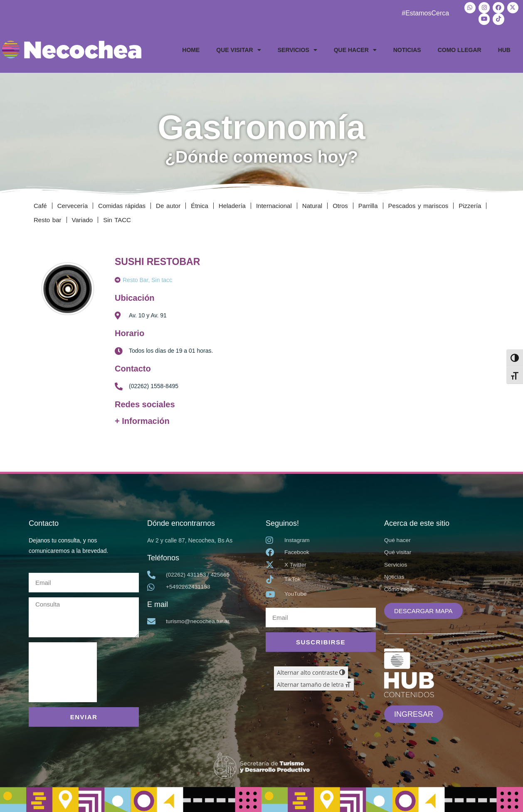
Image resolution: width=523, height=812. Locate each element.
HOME (191, 49)
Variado (83, 219)
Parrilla (368, 204)
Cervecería (73, 204)
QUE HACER (355, 49)
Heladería (232, 204)
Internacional (274, 204)
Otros (340, 204)
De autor (168, 204)
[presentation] (63, 671)
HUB (504, 49)
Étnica (200, 204)
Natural (312, 204)
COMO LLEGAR (460, 49)
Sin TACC (117, 219)
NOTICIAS (407, 49)
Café (40, 204)
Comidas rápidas (122, 204)
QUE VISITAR (238, 49)
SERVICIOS (297, 49)
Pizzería (470, 204)
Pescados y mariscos (418, 204)
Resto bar (48, 219)
